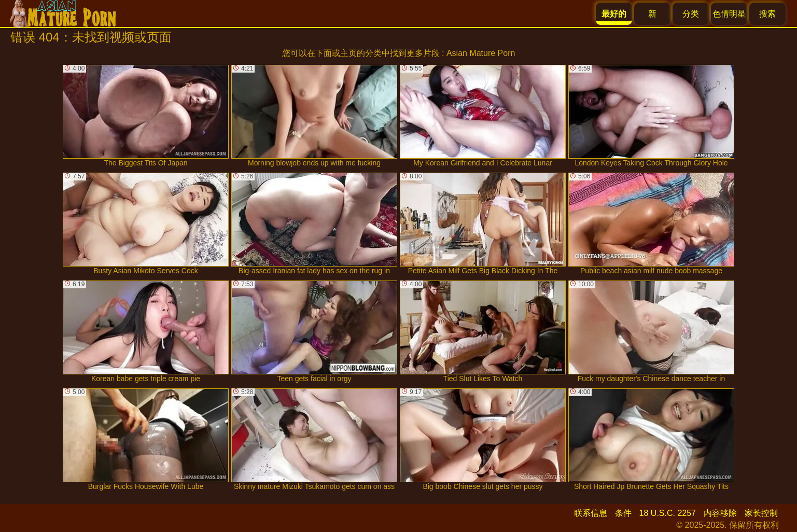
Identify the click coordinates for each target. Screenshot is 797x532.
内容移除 (720, 513)
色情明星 (729, 14)
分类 (691, 14)
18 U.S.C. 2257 (668, 513)
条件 (623, 513)
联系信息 (591, 513)
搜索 (767, 14)
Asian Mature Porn (481, 53)
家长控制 (761, 513)
